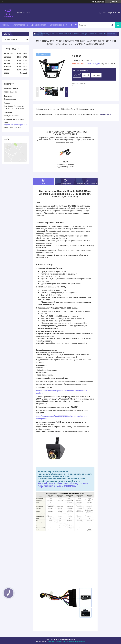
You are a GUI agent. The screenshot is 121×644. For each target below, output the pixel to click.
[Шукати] (112, 25)
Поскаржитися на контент (57, 642)
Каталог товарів (19, 25)
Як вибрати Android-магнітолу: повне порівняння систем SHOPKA (63, 485)
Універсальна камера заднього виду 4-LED (65, 166)
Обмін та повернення (58, 25)
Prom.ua (72, 639)
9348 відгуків (100, 2)
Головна (5, 25)
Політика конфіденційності (76, 642)
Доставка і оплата (39, 25)
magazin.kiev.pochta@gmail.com (16, 125)
